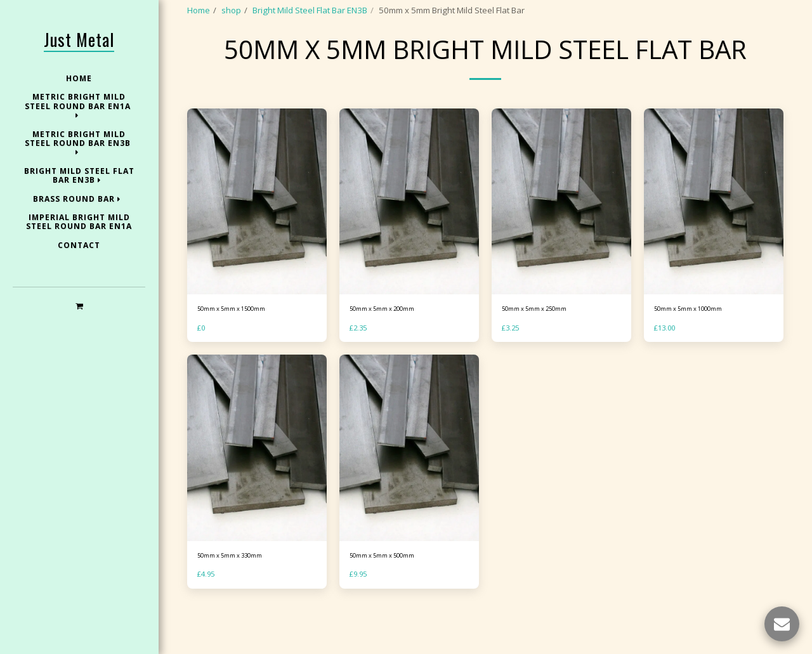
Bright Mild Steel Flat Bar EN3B (310, 10)
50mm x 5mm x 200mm (394, 343)
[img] (257, 234)
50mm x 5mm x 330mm (242, 593)
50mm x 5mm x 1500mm (244, 343)
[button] (79, 305)
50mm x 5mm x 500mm (394, 593)
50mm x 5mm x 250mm (546, 343)
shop (231, 10)
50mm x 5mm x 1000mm (701, 343)
